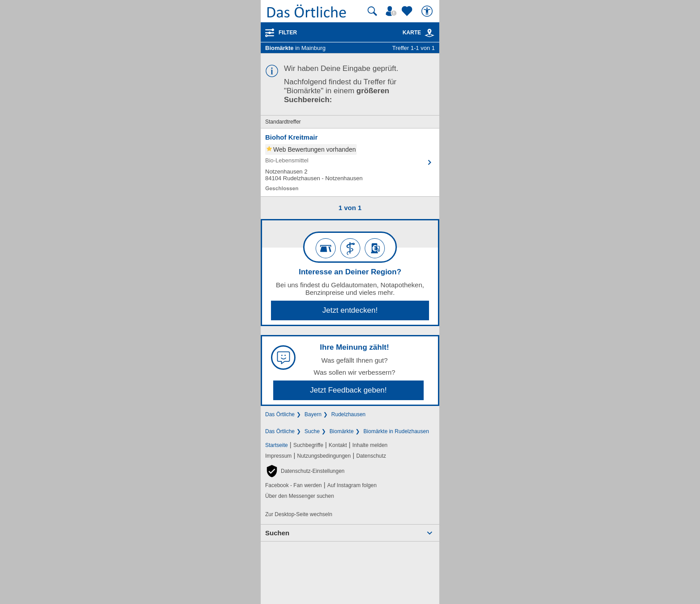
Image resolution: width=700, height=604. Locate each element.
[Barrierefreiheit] (428, 11)
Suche (312, 431)
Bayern (313, 414)
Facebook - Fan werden (294, 485)
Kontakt (338, 445)
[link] (429, 33)
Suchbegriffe (308, 445)
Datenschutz (371, 456)
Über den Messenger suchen (300, 496)
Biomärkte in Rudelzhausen (396, 431)
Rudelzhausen (348, 414)
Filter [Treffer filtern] (288, 33)
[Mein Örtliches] (392, 11)
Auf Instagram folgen (352, 485)
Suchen (277, 533)
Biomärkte (342, 431)
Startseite (277, 445)
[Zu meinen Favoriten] (408, 11)
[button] (305, 471)
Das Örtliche (280, 414)
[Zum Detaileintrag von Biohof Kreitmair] (350, 162)
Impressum (278, 456)
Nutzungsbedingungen (324, 456)
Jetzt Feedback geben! (348, 390)
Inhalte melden (370, 445)
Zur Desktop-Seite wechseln (299, 514)
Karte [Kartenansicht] (419, 33)
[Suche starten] (372, 11)
